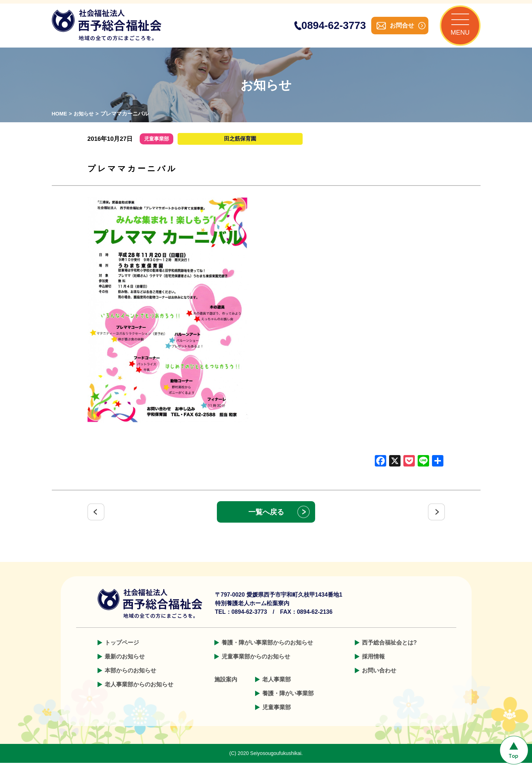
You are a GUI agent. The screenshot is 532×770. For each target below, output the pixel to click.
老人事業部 (277, 687)
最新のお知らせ (125, 664)
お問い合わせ (379, 678)
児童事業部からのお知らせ (256, 664)
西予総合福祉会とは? (389, 650)
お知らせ (85, 121)
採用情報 (373, 664)
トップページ (122, 650)
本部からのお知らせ (130, 678)
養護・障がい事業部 (288, 700)
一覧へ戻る (266, 519)
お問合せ (395, 29)
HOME (60, 121)
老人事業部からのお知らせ (139, 692)
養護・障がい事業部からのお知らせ (267, 650)
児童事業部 (277, 714)
